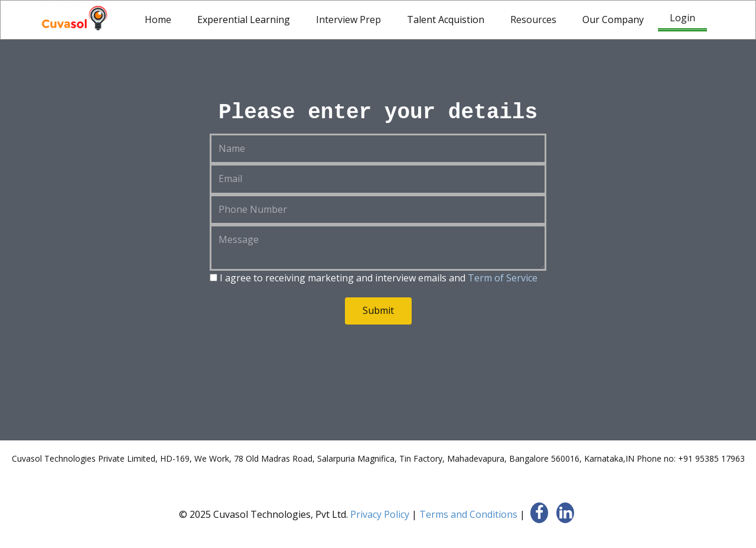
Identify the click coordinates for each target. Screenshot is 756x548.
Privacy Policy (380, 514)
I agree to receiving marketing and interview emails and (374, 278)
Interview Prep (348, 20)
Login (682, 18)
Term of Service (503, 278)
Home (158, 20)
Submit (378, 310)
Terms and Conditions (468, 514)
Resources (533, 20)
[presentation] (299, 359)
